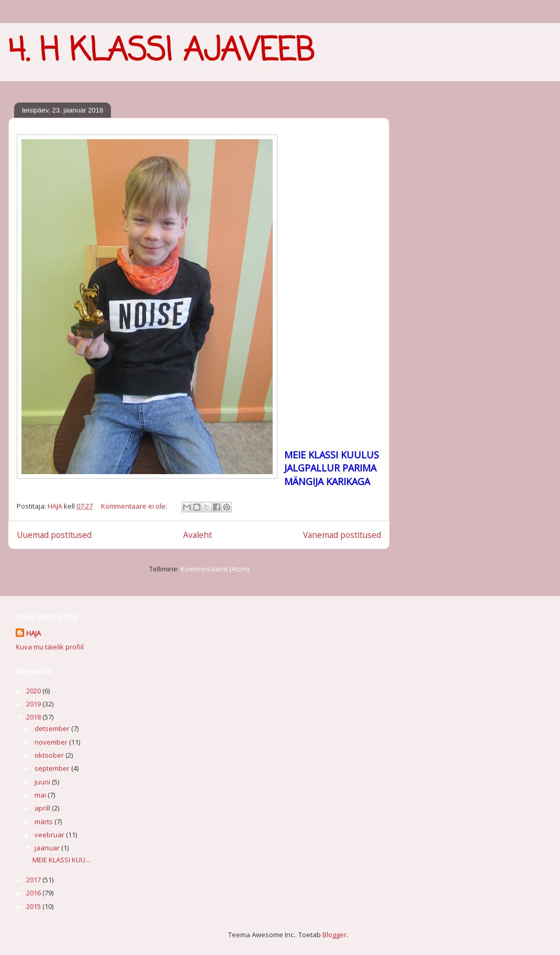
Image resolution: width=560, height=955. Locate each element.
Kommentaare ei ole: (135, 506)
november (52, 742)
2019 (34, 704)
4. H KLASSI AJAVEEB (161, 52)
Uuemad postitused (54, 535)
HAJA (33, 633)
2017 (34, 880)
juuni (43, 782)
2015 (34, 906)
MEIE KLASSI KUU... (61, 860)
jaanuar (48, 848)
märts (44, 822)
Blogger (334, 935)
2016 (34, 893)
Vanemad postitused (342, 535)
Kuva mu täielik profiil (50, 647)
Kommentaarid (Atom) (215, 569)
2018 (34, 717)
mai (41, 795)
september (53, 768)
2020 (34, 691)
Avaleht (198, 535)
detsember (53, 728)
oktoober (50, 755)
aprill (43, 808)
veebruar (50, 835)
